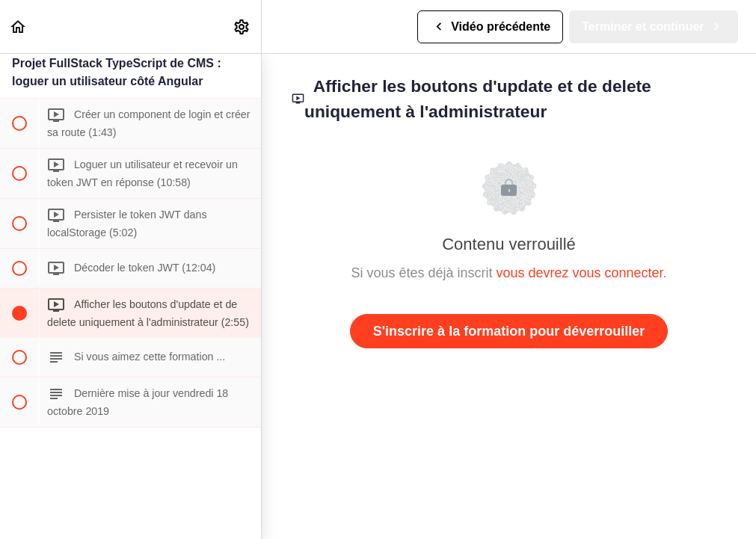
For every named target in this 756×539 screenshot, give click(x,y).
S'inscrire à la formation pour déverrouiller (509, 331)
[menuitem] (242, 27)
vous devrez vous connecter (579, 273)
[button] (19, 27)
